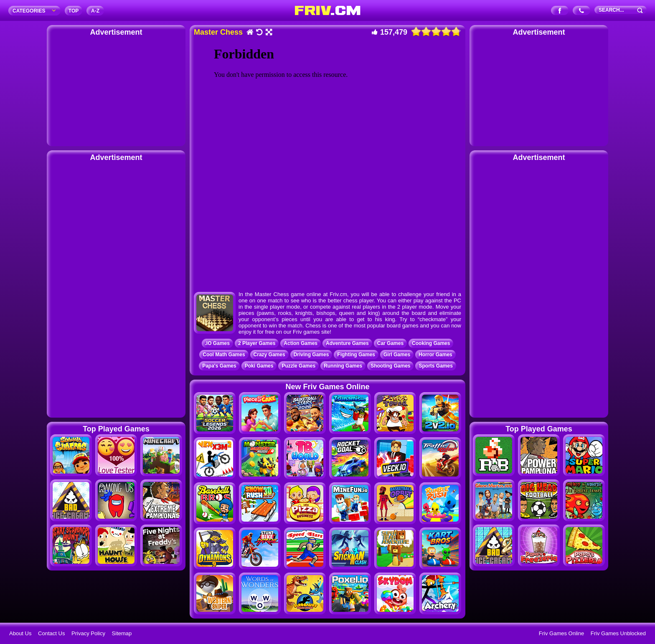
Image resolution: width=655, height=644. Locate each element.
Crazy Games (269, 355)
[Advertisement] (116, 90)
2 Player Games (257, 343)
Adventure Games (347, 343)
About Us (20, 633)
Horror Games (435, 355)
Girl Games (397, 355)
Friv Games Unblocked (618, 633)
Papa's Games (219, 366)
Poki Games (259, 366)
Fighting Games (356, 355)
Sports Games (435, 366)
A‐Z (95, 11)
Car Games (390, 343)
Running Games (343, 366)
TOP (74, 11)
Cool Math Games (224, 355)
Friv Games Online (561, 633)
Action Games (301, 343)
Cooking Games (431, 343)
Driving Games (311, 355)
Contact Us (51, 633)
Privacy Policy (88, 633)
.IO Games (217, 343)
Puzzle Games (298, 366)
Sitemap (122, 633)
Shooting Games (390, 366)
